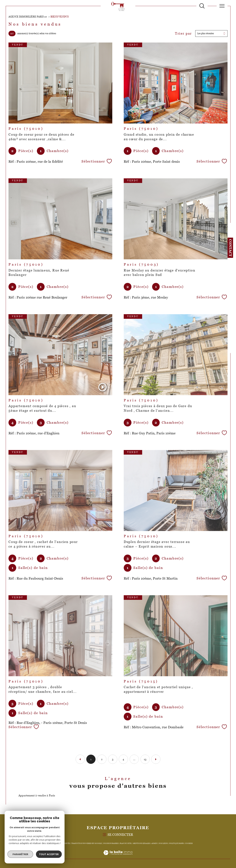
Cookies (189, 843)
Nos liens (163, 843)
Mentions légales (141, 843)
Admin (154, 843)
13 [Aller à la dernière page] (145, 759)
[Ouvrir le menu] (222, 6)
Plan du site (126, 843)
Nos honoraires (111, 843)
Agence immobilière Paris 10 (28, 17)
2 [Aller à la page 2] (102, 759)
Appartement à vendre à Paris (37, 795)
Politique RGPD (176, 843)
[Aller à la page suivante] (156, 759)
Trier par (183, 33)
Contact (230, 248)
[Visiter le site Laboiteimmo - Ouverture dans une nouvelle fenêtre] (118, 857)
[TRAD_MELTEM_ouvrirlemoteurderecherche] (202, 6)
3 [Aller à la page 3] (113, 759)
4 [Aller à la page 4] (123, 759)
